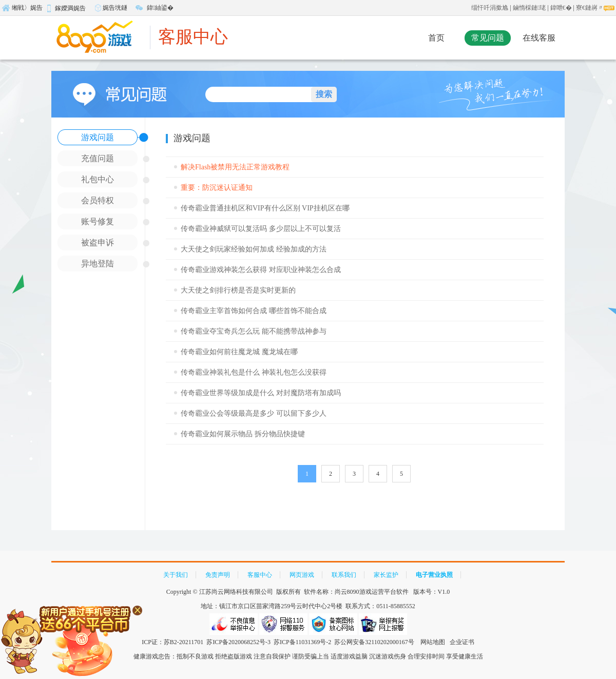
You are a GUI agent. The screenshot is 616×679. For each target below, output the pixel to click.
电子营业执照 (434, 575)
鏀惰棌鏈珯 (529, 8)
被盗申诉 (98, 242)
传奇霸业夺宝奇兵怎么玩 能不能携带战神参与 (254, 331)
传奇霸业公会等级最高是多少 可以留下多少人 (254, 413)
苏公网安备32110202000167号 (374, 642)
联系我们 (344, 575)
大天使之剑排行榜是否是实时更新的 (238, 290)
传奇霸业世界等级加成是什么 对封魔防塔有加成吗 (261, 393)
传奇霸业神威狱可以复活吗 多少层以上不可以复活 (261, 229)
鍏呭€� (561, 8)
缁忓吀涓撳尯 (490, 8)
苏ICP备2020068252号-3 (238, 642)
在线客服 (539, 38)
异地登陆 (98, 264)
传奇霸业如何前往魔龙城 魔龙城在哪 (239, 352)
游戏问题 (98, 137)
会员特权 (98, 200)
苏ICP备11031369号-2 (302, 642)
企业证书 (462, 642)
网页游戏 (302, 575)
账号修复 (98, 221)
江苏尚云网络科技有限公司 (236, 592)
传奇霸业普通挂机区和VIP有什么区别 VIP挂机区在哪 (265, 208)
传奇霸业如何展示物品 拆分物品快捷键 (243, 434)
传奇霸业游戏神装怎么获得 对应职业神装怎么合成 (261, 270)
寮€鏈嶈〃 (590, 8)
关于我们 (176, 575)
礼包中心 (98, 179)
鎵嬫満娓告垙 (65, 10)
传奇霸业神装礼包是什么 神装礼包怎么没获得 (254, 372)
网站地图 (433, 642)
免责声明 (218, 575)
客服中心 (193, 37)
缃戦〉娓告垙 (22, 9)
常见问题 (488, 38)
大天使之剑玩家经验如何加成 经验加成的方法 (254, 249)
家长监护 (386, 575)
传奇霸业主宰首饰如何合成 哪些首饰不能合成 (254, 311)
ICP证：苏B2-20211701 (172, 642)
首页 (436, 38)
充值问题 (98, 158)
